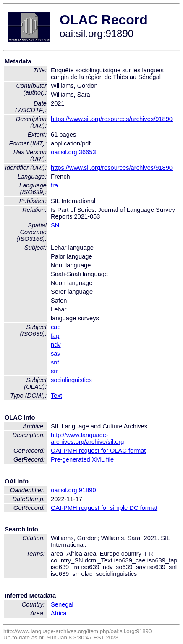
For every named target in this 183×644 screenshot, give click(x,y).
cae (56, 327)
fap (55, 336)
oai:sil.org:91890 (73, 490)
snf (55, 362)
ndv (56, 345)
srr (54, 371)
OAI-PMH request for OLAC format (98, 451)
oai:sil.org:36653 (73, 152)
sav (56, 354)
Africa (59, 613)
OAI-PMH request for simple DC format (104, 508)
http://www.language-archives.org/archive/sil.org (87, 438)
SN (55, 225)
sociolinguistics (71, 380)
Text (56, 396)
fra (54, 185)
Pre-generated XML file (82, 459)
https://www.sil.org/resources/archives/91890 (112, 119)
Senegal (62, 604)
